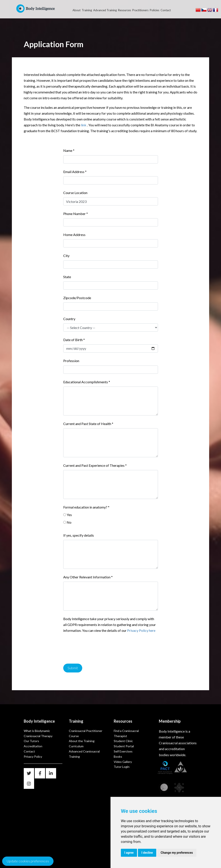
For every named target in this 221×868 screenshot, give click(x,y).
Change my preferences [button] (177, 853)
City (66, 256)
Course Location (75, 193)
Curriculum (76, 746)
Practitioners (140, 10)
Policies (155, 10)
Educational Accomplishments (87, 382)
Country (69, 319)
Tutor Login (122, 767)
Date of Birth (74, 340)
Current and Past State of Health (88, 424)
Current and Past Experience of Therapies (95, 465)
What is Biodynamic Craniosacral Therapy (38, 733)
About (77, 10)
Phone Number (76, 214)
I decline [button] (147, 853)
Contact (166, 10)
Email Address (75, 172)
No (69, 522)
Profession (71, 361)
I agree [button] (129, 853)
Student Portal (124, 746)
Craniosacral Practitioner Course (86, 733)
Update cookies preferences (28, 861)
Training (87, 10)
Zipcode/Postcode (77, 298)
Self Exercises (123, 751)
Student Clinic (123, 741)
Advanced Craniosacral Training (84, 754)
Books (118, 756)
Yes (69, 515)
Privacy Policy (33, 756)
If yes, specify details (79, 535)
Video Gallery (123, 762)
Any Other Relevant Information (88, 577)
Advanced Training (105, 10)
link (84, 125)
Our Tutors (31, 741)
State (67, 277)
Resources (125, 10)
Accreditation (33, 746)
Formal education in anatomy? (86, 507)
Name (69, 150)
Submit (73, 668)
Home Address (74, 235)
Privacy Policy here (141, 630)
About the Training (82, 741)
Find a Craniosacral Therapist (126, 733)
